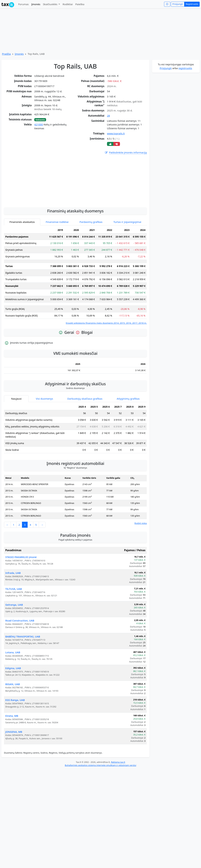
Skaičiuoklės (50, 4)
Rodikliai (68, 4)
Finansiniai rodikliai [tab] (57, 252)
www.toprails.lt (116, 133)
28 (108, 116)
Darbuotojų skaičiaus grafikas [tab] (85, 429)
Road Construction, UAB (20, 650)
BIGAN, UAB (13, 714)
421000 (39, 124)
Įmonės (36, 4)
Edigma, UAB (13, 698)
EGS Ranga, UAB (15, 730)
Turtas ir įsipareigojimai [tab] (127, 252)
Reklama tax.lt (118, 792)
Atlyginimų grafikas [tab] (128, 429)
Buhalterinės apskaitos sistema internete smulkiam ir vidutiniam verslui (100, 795)
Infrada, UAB (13, 603)
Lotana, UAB (13, 682)
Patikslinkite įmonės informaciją (126, 152)
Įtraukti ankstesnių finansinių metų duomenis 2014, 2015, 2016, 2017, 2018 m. (106, 353)
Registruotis (192, 4)
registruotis (185, 68)
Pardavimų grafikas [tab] (91, 252)
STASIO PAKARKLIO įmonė (21, 587)
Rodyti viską (141, 553)
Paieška (80, 4)
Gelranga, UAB (14, 635)
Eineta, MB (12, 746)
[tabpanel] (75, 306)
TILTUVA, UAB (14, 619)
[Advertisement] (75, 209)
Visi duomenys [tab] (44, 429)
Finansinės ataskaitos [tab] (22, 252)
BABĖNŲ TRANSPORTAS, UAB (23, 666)
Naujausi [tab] (16, 429)
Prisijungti (178, 4)
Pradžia (6, 54)
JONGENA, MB (14, 762)
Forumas (23, 4)
